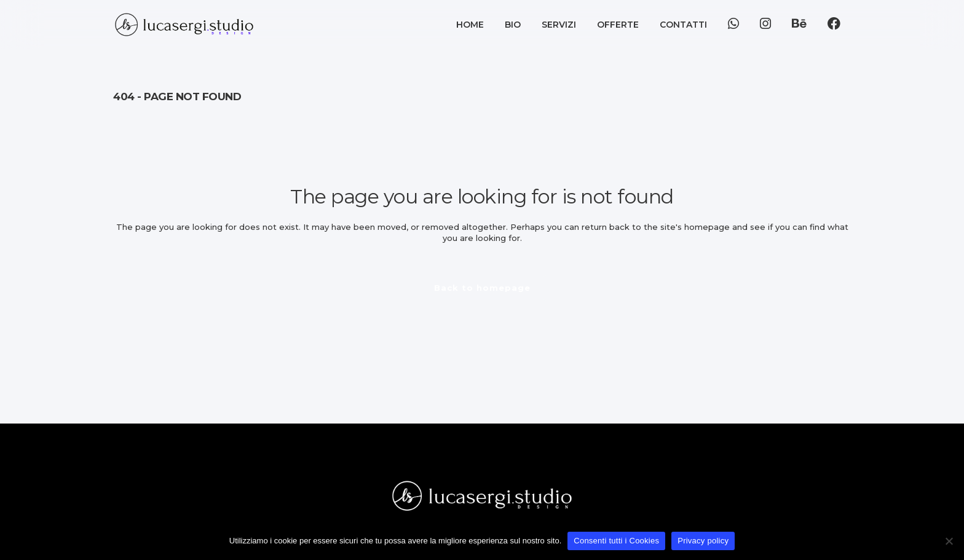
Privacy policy (703, 541)
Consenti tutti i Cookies (616, 541)
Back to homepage (482, 288)
